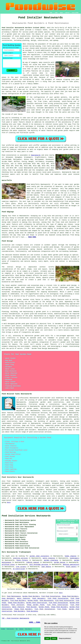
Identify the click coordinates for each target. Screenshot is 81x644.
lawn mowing (46, 567)
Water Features (23, 598)
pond (54, 44)
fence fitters (22, 560)
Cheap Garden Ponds (36, 605)
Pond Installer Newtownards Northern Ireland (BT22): (24, 28)
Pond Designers (8, 598)
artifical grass (8, 565)
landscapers (74, 558)
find (8, 481)
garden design (60, 562)
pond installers (54, 172)
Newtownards (36, 155)
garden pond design (56, 417)
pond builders (40, 168)
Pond (4, 155)
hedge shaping (71, 556)
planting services (20, 558)
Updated (21, 629)
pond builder (45, 398)
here (9, 502)
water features (18, 496)
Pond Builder (32, 607)
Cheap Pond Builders (70, 596)
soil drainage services (39, 565)
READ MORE (32, 237)
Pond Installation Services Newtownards (26, 516)
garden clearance (51, 560)
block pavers (71, 567)
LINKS (56, 13)
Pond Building (32, 611)
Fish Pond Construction (57, 605)
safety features (32, 71)
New (17, 629)
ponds (22, 30)
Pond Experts (28, 629)
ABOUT (61, 13)
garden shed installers (39, 556)
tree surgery (21, 567)
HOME (51, 13)
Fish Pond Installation (51, 596)
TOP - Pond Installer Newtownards (16, 618)
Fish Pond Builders (18, 601)
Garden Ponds (33, 601)
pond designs (7, 271)
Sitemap (3, 629)
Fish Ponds (62, 609)
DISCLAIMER (75, 13)
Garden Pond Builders (31, 596)
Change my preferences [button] (65, 638)
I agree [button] (47, 638)
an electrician (19, 569)
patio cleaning (49, 558)
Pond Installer (18, 605)
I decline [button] (54, 638)
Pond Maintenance (14, 596)
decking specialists (71, 565)
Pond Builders (19, 611)
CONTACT (67, 13)
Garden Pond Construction (37, 603)
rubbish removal (33, 562)
